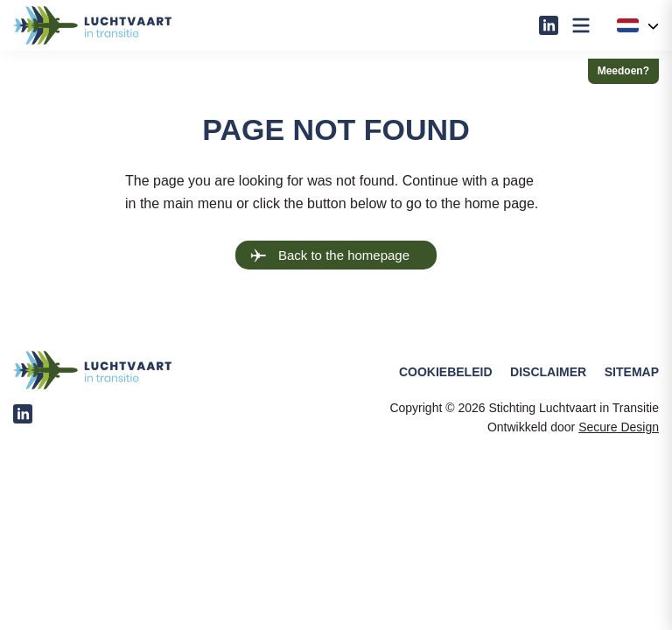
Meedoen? (623, 71)
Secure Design (619, 427)
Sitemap (632, 372)
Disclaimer (548, 372)
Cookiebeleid (446, 372)
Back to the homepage (330, 255)
